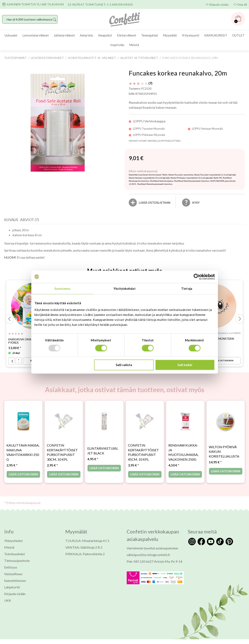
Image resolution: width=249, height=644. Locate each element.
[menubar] (124, 40)
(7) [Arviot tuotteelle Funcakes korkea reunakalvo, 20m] (141, 83)
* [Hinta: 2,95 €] (12, 465)
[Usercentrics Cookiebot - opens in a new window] (197, 277)
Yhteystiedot (13, 541)
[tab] (12, 221)
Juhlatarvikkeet (64, 35)
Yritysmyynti (191, 35)
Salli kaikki (185, 365)
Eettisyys (11, 567)
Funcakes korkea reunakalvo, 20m (178, 73)
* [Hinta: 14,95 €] (215, 462)
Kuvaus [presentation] (11, 220)
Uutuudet (11, 35)
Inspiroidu (117, 45)
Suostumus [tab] (62, 289)
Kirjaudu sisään (219, 4)
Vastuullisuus (13, 574)
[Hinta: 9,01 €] (136, 158)
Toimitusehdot (15, 554)
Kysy (196, 203)
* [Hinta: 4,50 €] (174, 465)
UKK (8, 600)
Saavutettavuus (15, 580)
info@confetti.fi (159, 555)
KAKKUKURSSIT (216, 35)
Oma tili (242, 4)
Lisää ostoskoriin (224, 361)
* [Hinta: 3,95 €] (133, 465)
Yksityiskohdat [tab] (124, 289)
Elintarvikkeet (127, 35)
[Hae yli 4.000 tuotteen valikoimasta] (30, 19)
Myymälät (170, 35)
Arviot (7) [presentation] (30, 220)
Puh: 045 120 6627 (140, 561)
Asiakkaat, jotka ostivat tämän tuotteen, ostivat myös (125, 390)
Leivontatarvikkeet (36, 35)
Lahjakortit (12, 587)
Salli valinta (124, 365)
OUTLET (238, 35)
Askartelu (86, 35)
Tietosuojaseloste (17, 561)
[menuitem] (11, 35)
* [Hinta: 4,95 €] (93, 459)
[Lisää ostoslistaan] (155, 203)
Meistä (134, 45)
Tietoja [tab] (187, 289)
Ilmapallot (105, 35)
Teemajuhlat (150, 35)
